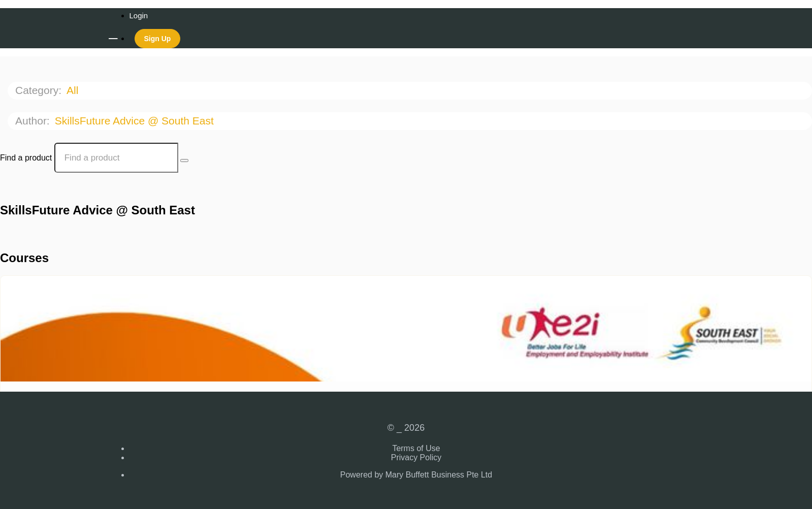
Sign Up (158, 39)
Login (139, 15)
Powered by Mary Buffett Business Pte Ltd (416, 475)
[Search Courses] (184, 161)
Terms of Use (416, 448)
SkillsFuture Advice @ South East (136, 121)
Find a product (26, 158)
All (74, 90)
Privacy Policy (416, 457)
